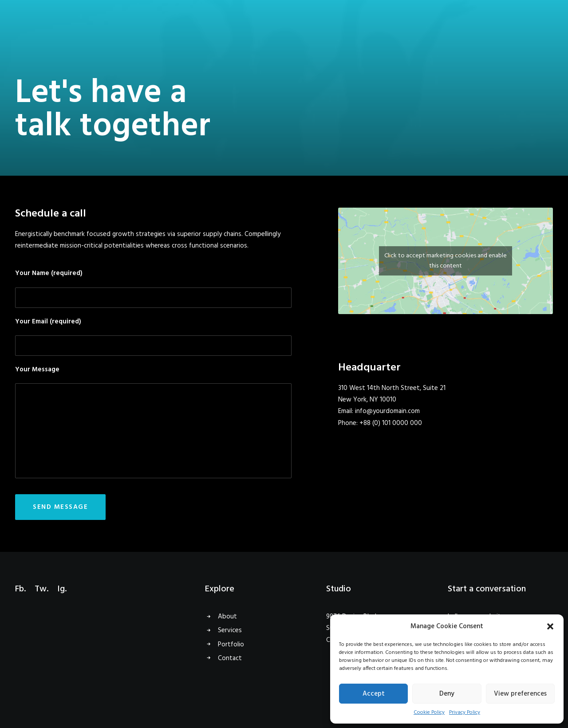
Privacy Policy (465, 712)
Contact (230, 658)
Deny (447, 694)
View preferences (520, 694)
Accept (374, 694)
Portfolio (231, 645)
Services (230, 630)
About (227, 617)
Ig (61, 589)
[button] (550, 626)
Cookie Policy (429, 712)
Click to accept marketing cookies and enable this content (446, 261)
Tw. (41, 589)
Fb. (20, 589)
